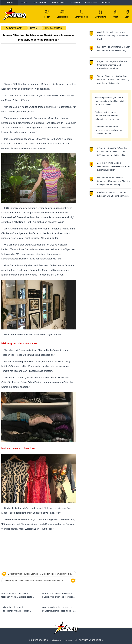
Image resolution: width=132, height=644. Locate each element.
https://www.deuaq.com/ (62, 640)
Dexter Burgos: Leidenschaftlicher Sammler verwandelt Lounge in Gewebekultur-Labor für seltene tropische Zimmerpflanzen (33, 581)
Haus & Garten (54, 28)
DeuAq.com (16, 28)
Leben (34, 28)
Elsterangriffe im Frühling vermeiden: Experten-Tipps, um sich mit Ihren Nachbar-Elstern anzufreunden (40, 574)
